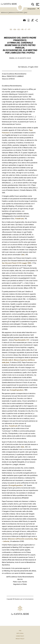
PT (29, 29)
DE (11, 29)
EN (15, 29)
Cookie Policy (20, 636)
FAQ (20, 631)
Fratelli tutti (19, 219)
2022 (26, 13)
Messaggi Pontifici (16, 13)
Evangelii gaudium (17, 390)
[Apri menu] (37, 4)
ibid (23, 255)
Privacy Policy (20, 639)
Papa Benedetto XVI (22, 340)
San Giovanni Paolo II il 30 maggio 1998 (16, 263)
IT (26, 29)
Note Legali (20, 633)
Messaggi (5, 13)
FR (22, 29)
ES (19, 29)
